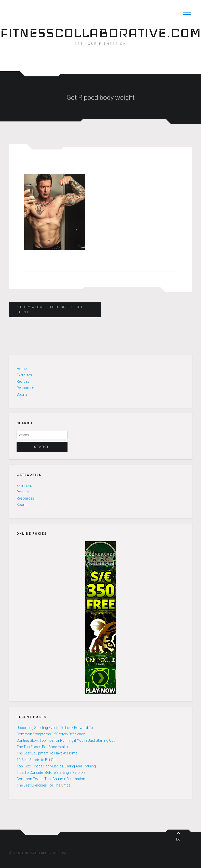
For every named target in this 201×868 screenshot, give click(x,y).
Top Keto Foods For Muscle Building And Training (56, 766)
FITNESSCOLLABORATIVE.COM (100, 33)
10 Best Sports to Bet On (36, 760)
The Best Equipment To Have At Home (47, 753)
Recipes (23, 381)
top (178, 836)
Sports (22, 394)
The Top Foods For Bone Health (42, 747)
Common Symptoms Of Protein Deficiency (51, 734)
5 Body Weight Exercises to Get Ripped (50, 310)
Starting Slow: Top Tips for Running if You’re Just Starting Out (66, 740)
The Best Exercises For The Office (43, 785)
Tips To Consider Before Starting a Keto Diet (51, 773)
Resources (25, 388)
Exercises (24, 375)
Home (22, 369)
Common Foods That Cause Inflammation (51, 779)
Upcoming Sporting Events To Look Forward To (55, 728)
